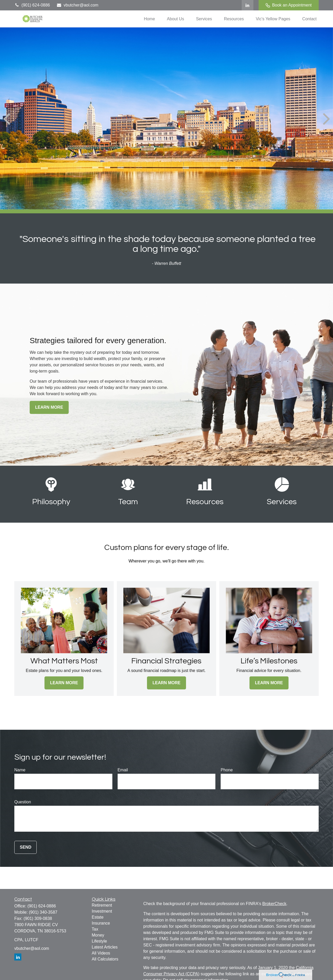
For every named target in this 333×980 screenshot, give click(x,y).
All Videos (101, 953)
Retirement (102, 905)
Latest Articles (105, 947)
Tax (95, 929)
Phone (227, 770)
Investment (102, 911)
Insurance (101, 923)
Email (123, 770)
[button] (149, 19)
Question (23, 802)
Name (20, 770)
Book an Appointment (289, 5)
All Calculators (105, 959)
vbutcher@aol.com (77, 5)
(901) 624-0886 (32, 5)
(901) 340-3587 (43, 912)
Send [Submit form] (25, 847)
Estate (98, 917)
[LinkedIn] (248, 5)
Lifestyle (100, 941)
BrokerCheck (274, 904)
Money (98, 935)
